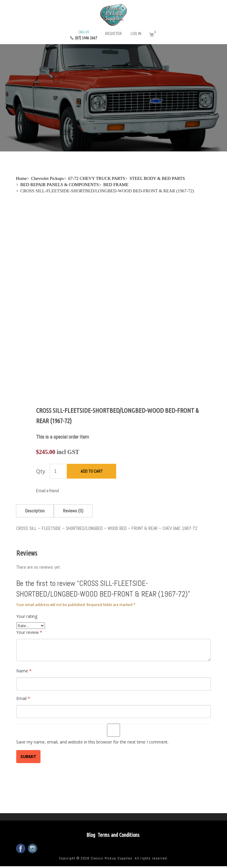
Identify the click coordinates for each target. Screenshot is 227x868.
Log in (136, 33)
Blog (91, 835)
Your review (29, 632)
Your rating (27, 616)
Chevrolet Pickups (47, 178)
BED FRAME (116, 185)
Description (35, 511)
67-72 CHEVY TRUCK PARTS (97, 178)
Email (23, 698)
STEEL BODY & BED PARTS (157, 178)
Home (21, 178)
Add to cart (92, 471)
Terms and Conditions (119, 835)
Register (113, 33)
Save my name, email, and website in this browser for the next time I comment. (92, 742)
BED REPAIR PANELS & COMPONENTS (60, 185)
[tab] (35, 511)
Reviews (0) (73, 511)
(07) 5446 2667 (84, 35)
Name (24, 671)
